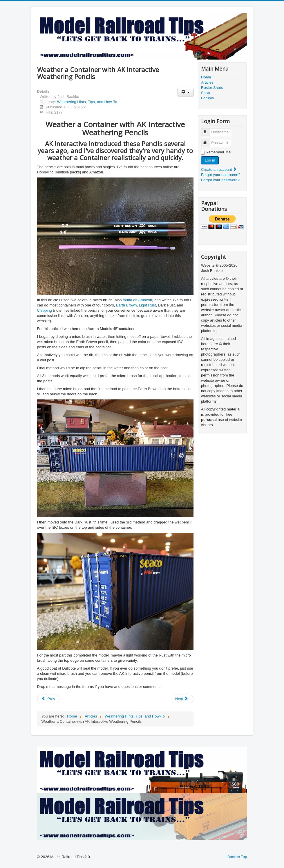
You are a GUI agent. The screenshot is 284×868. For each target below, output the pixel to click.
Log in (210, 160)
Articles (207, 82)
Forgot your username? (221, 175)
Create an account (219, 170)
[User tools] (186, 92)
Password (208, 140)
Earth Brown (126, 305)
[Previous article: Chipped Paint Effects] (48, 699)
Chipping (45, 310)
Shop (205, 93)
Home (206, 77)
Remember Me (218, 152)
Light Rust (148, 305)
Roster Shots (212, 88)
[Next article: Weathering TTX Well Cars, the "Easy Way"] (182, 699)
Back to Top (237, 857)
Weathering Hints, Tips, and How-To (87, 102)
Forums (207, 98)
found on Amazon (137, 300)
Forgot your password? (220, 180)
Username (208, 130)
